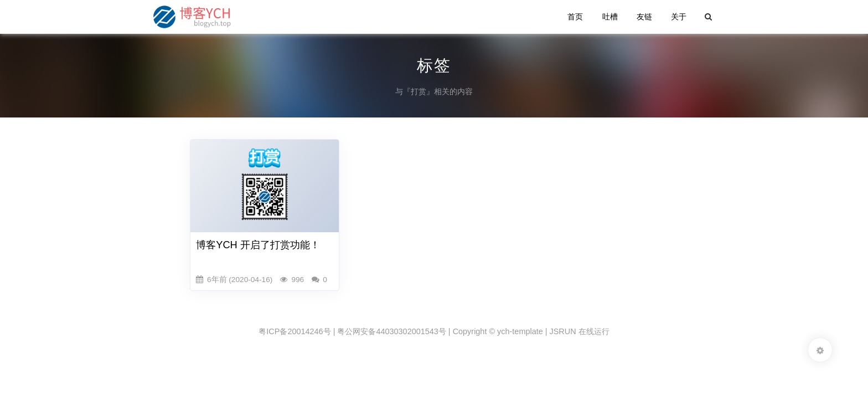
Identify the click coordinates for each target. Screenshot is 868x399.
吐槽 (610, 17)
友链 (644, 17)
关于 (679, 17)
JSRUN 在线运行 (580, 331)
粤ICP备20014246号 (294, 331)
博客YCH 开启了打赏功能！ (258, 245)
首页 (575, 17)
